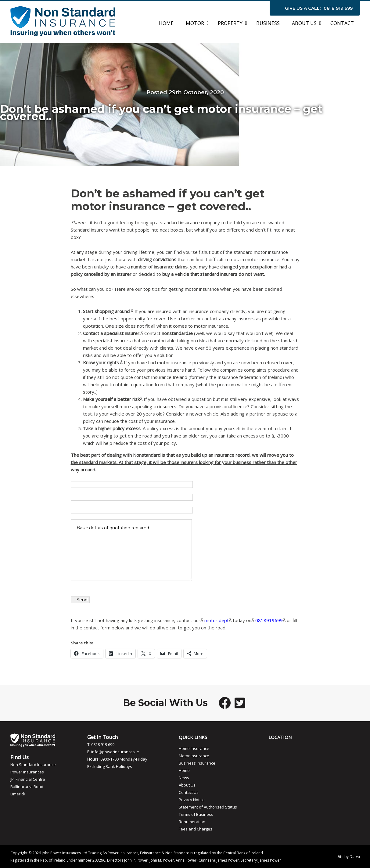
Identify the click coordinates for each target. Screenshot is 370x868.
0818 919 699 (338, 8)
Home (184, 770)
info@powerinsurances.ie (115, 752)
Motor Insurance (194, 756)
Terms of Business (196, 814)
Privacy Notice (192, 800)
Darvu (355, 857)
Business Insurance (197, 763)
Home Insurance (194, 748)
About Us (187, 785)
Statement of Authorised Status (208, 807)
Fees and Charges (196, 829)
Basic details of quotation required (131, 550)
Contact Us (189, 792)
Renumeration (192, 822)
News (184, 778)
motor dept (217, 620)
